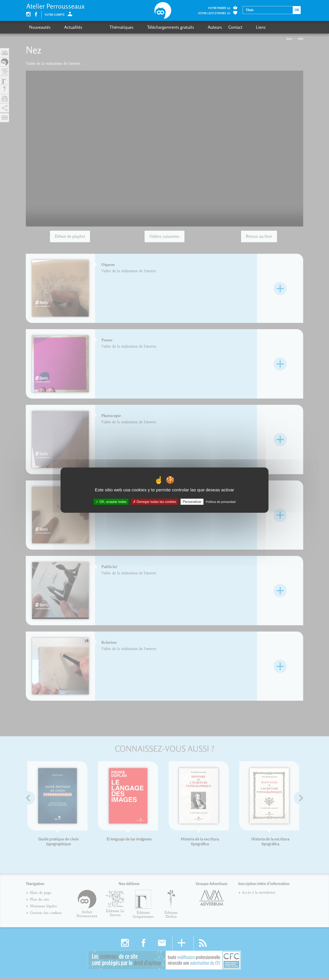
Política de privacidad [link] (221, 502)
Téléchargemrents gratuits (141, 27)
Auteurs (178, 27)
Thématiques (99, 27)
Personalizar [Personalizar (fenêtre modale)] (192, 502)
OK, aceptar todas (111, 502)
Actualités (66, 27)
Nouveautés (40, 27)
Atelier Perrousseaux (55, 6)
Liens (217, 27)
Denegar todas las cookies (155, 502)
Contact (199, 27)
